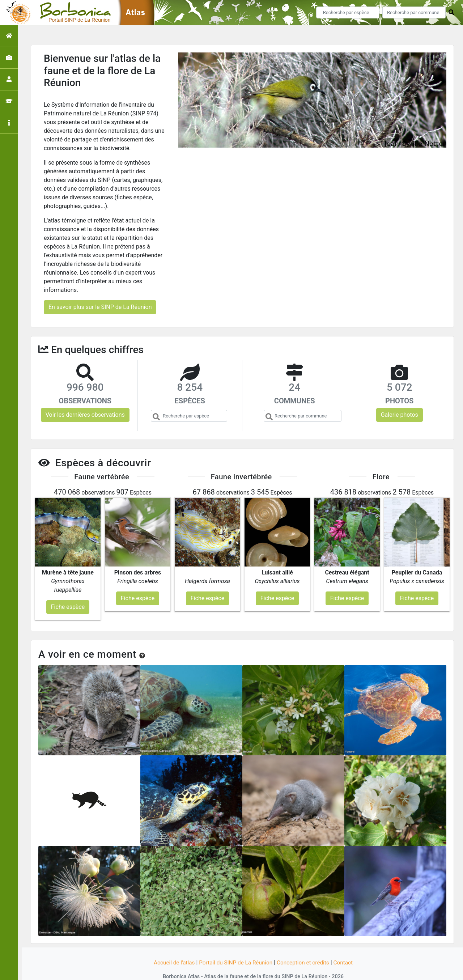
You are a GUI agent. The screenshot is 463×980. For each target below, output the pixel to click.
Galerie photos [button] (400, 415)
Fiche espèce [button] (68, 592)
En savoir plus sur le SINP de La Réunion (100, 307)
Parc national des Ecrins (308, 970)
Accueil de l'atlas (171, 948)
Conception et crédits (305, 948)
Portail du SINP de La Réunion (235, 948)
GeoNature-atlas (219, 970)
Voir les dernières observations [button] (85, 415)
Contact (347, 948)
